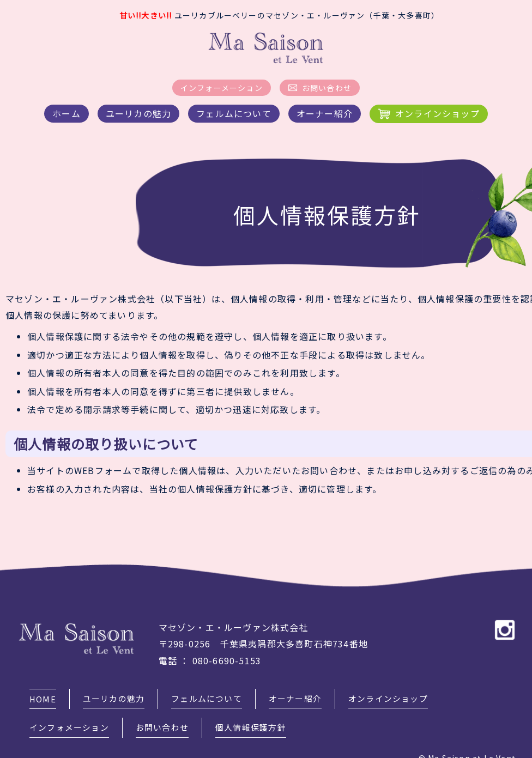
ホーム (66, 113)
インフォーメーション (222, 88)
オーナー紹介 (325, 113)
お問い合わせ (327, 88)
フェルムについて (234, 113)
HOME (43, 694)
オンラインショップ (437, 113)
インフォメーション (72, 712)
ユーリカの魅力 (138, 113)
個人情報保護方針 (261, 712)
